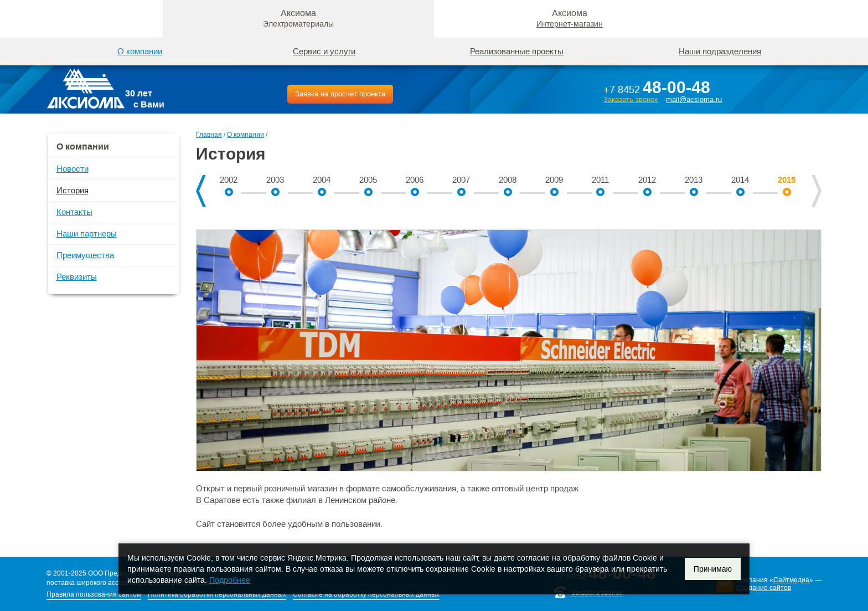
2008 (508, 180)
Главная (209, 135)
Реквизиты (77, 277)
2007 (461, 180)
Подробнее (230, 580)
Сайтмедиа (791, 580)
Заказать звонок (631, 99)
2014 (740, 180)
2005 (368, 180)
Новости (73, 169)
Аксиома (298, 18)
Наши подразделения (720, 51)
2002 (229, 180)
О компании (246, 135)
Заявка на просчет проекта (340, 94)
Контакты (74, 212)
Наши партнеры (87, 233)
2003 (275, 180)
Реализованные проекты (517, 51)
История (73, 190)
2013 (694, 180)
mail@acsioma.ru (694, 99)
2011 (600, 180)
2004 (322, 180)
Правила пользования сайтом (94, 594)
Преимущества (85, 255)
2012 (647, 180)
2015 (787, 180)
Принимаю (713, 569)
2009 (554, 180)
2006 (415, 180)
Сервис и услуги (324, 51)
